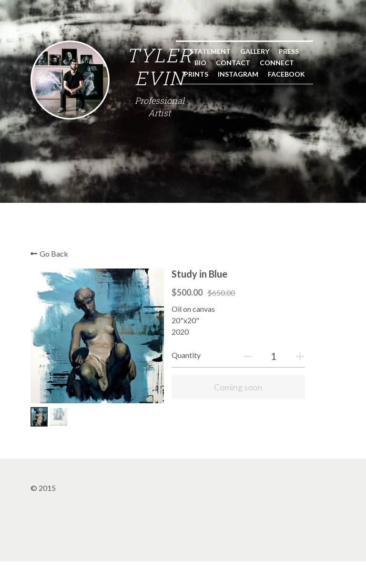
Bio (182, 173)
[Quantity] (265, 388)
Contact (214, 173)
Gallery (122, 173)
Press (156, 173)
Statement (78, 173)
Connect (258, 173)
